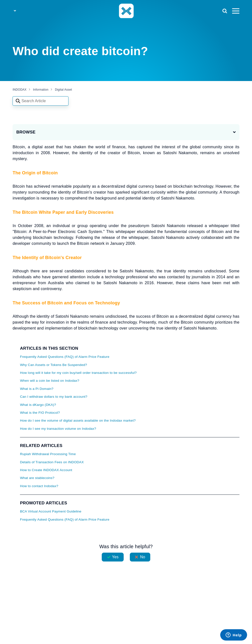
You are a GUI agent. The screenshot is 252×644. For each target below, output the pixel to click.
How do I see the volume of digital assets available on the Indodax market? (78, 421)
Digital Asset (63, 90)
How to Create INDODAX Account (46, 470)
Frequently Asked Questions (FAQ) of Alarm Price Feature (65, 357)
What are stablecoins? (37, 478)
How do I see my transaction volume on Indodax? (58, 429)
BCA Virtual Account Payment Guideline (51, 511)
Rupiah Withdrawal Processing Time (48, 454)
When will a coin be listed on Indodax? (50, 381)
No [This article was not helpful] (143, 557)
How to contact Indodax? (39, 486)
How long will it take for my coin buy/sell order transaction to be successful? (78, 373)
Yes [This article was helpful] (115, 557)
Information (41, 90)
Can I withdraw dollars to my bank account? (54, 397)
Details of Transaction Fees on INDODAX (52, 462)
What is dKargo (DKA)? (38, 405)
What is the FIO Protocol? (40, 413)
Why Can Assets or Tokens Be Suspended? (53, 365)
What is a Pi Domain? (37, 389)
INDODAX (19, 90)
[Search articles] (41, 101)
